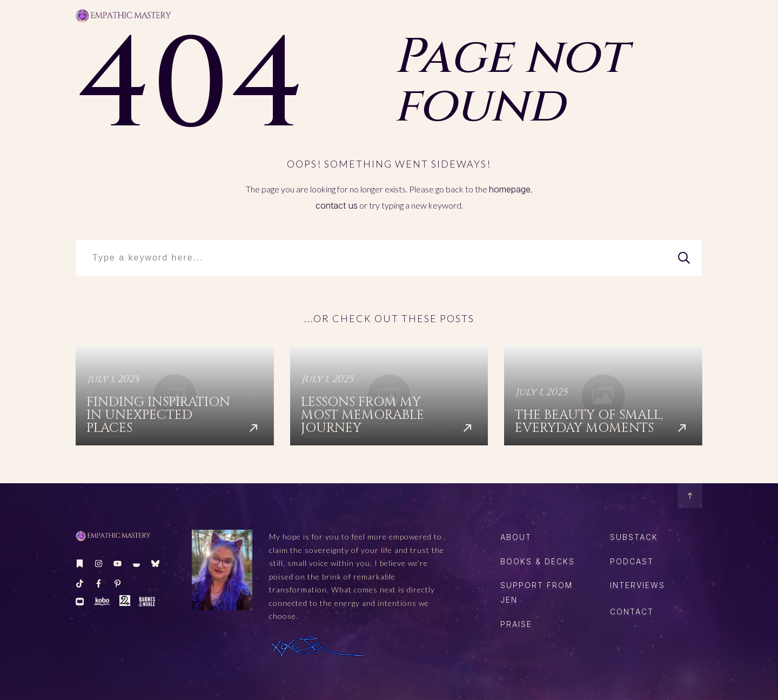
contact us (337, 205)
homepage (510, 189)
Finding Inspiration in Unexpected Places (175, 396)
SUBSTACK (634, 537)
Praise (516, 624)
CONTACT (632, 612)
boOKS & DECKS (538, 561)
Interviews (638, 585)
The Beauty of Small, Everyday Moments (603, 396)
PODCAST (632, 561)
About (516, 537)
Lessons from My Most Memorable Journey (389, 396)
